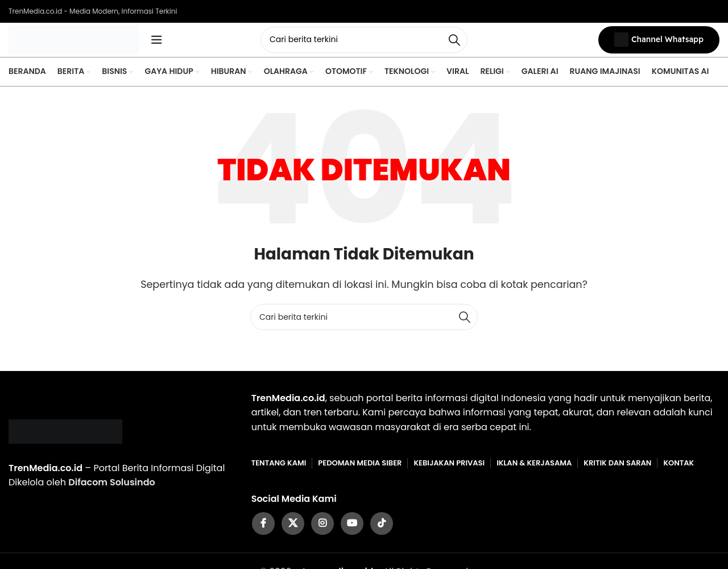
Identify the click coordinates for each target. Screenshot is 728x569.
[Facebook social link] (263, 529)
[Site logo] (74, 42)
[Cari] (364, 43)
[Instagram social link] (322, 529)
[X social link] (293, 529)
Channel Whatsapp (659, 43)
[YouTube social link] (352, 529)
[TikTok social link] (382, 529)
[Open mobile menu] (156, 43)
